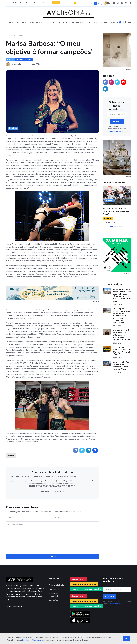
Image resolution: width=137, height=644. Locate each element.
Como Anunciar (79, 579)
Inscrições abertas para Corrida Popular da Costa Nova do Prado (121, 365)
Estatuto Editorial (20, 3)
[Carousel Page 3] (117, 226)
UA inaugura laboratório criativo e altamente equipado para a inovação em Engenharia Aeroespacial (121, 316)
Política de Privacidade (32, 640)
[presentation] (52, 547)
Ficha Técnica (35, 3)
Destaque (22, 22)
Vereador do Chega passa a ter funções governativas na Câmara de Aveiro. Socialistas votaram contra (122, 295)
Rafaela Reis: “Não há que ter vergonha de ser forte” (116, 211)
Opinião (104, 22)
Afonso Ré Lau (19, 64)
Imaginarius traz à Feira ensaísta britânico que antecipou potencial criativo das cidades (122, 335)
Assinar (56, 3)
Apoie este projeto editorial (84, 584)
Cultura (49, 22)
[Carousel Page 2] (115, 226)
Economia (77, 22)
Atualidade (35, 22)
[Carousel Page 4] (120, 226)
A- (92, 3)
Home (8, 3)
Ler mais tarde (24, 60)
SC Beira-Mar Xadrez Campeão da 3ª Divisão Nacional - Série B (122, 351)
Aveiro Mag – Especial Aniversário (87, 589)
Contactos (47, 3)
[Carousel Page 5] (122, 226)
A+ (99, 3)
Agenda (115, 22)
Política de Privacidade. (117, 131)
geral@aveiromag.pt (14, 606)
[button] (125, 22)
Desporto (62, 22)
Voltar (11, 456)
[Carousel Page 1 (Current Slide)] (112, 226)
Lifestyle (91, 22)
